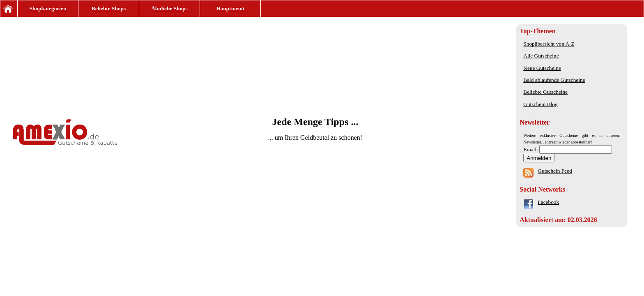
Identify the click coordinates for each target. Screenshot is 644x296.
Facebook (548, 202)
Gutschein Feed (555, 171)
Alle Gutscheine (541, 56)
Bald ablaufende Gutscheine (554, 80)
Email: (531, 149)
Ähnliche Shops (169, 8)
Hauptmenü (230, 8)
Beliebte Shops (109, 8)
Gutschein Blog (540, 104)
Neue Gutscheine (542, 68)
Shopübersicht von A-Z (549, 44)
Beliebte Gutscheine (545, 92)
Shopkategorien (48, 8)
